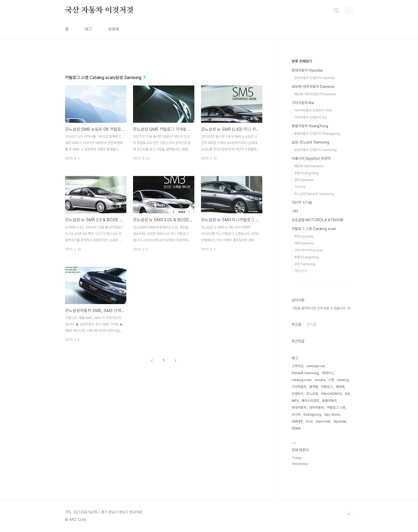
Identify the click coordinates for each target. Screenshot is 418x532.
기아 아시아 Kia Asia (308, 250)
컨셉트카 (298, 394)
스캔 (331, 380)
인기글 (312, 324)
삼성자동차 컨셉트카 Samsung (315, 150)
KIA (347, 394)
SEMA (296, 428)
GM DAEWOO (331, 394)
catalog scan (302, 380)
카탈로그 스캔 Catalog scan (314, 229)
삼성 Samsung (305, 264)
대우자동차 (317, 408)
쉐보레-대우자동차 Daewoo (313, 87)
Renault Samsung (305, 373)
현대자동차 (299, 408)
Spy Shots (332, 414)
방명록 (114, 29)
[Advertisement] (164, 103)
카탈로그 (327, 387)
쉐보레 (340, 387)
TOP (349, 514)
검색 (336, 11)
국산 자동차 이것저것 (99, 10)
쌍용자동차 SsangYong (310, 126)
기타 (295, 211)
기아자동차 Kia (303, 103)
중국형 (314, 387)
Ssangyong (312, 414)
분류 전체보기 (302, 61)
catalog (343, 380)
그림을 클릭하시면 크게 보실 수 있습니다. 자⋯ (322, 308)
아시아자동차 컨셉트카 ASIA (313, 110)
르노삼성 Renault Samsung (314, 194)
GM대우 (297, 421)
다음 (175, 435)
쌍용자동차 (329, 401)
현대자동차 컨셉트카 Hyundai (314, 78)
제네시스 (328, 373)
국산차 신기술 (302, 202)
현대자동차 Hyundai (307, 70)
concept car (316, 366)
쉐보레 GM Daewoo (309, 166)
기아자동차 (299, 387)
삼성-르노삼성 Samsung (310, 142)
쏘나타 (296, 414)
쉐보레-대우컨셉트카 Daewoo (315, 94)
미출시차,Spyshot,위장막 (311, 158)
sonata (320, 380)
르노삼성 (312, 394)
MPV (295, 401)
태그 (89, 29)
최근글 (296, 324)
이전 (152, 435)
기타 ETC (301, 271)
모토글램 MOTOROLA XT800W (317, 220)
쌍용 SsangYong (306, 173)
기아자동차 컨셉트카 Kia (310, 117)
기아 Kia (300, 187)
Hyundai (340, 421)
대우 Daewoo (304, 243)
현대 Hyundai (304, 180)
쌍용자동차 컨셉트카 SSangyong (317, 134)
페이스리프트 (310, 401)
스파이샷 (298, 366)
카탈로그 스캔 (336, 408)
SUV (309, 421)
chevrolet (323, 421)
